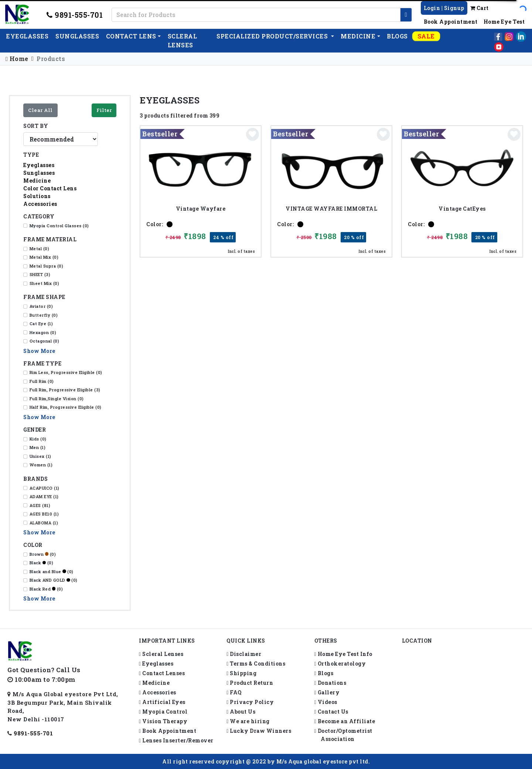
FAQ (234, 692)
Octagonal (45, 341)
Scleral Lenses (161, 654)
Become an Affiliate (345, 721)
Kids (38, 439)
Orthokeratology (340, 663)
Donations (330, 683)
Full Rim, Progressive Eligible (65, 390)
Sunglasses (77, 36)
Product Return (250, 683)
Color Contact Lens (50, 188)
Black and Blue (52, 571)
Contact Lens (131, 36)
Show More (39, 351)
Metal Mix (44, 257)
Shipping (241, 673)
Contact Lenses (162, 673)
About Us (241, 712)
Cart (480, 8)
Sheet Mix (45, 283)
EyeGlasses (27, 36)
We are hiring (248, 721)
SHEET (40, 274)
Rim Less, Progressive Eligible (66, 372)
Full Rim (42, 381)
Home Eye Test (504, 22)
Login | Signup (444, 8)
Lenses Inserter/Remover (176, 740)
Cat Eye (41, 324)
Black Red (46, 589)
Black (42, 563)
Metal (40, 249)
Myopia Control (163, 712)
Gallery (327, 692)
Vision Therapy (163, 721)
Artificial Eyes (162, 702)
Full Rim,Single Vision (57, 399)
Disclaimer (244, 654)
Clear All (40, 110)
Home (17, 59)
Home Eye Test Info (343, 654)
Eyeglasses (39, 165)
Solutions (37, 196)
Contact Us (331, 712)
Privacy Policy (250, 702)
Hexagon (43, 332)
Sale (426, 36)
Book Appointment (451, 22)
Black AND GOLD (54, 580)
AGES (40, 505)
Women (41, 465)
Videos (326, 702)
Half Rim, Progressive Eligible (66, 407)
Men (38, 447)
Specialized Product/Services (273, 36)
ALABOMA (44, 523)
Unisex (40, 456)
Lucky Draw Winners (259, 731)
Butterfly (44, 315)
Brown (43, 554)
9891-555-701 (75, 15)
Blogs (397, 36)
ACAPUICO (45, 488)
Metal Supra (47, 266)
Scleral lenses (183, 40)
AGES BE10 (44, 514)
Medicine (358, 36)
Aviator (41, 306)
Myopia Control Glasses (59, 226)
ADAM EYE (44, 496)
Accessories (40, 204)
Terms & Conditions (256, 663)
